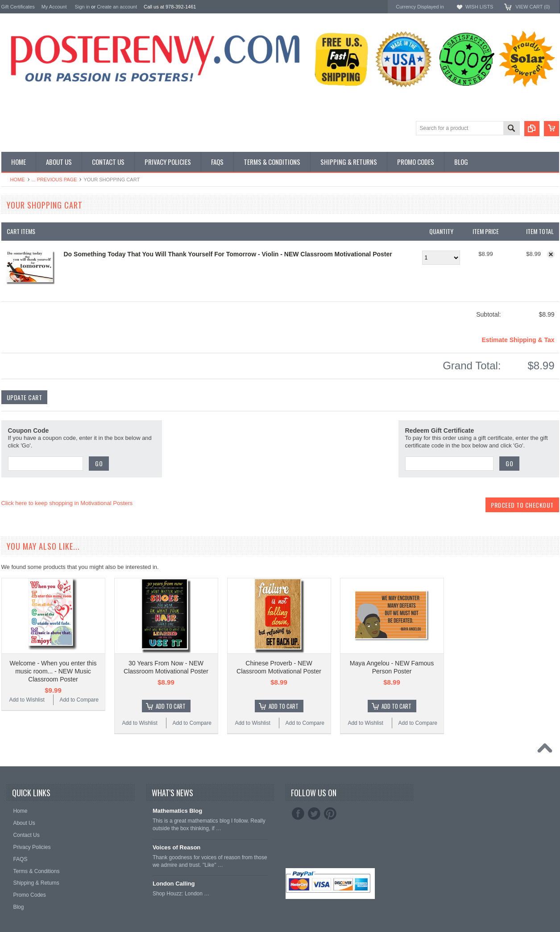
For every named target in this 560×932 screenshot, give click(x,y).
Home (18, 180)
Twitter (314, 814)
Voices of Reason (176, 847)
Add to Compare (79, 700)
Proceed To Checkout (522, 505)
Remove (551, 254)
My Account (54, 7)
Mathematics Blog (177, 811)
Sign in (83, 7)
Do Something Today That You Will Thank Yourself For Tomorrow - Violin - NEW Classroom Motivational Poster (228, 254)
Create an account (117, 7)
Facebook (298, 814)
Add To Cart (171, 706)
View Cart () (533, 7)
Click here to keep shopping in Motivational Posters (67, 503)
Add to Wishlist (27, 700)
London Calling (174, 884)
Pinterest (330, 814)
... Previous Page (54, 180)
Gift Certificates (18, 7)
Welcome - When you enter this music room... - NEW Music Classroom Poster (53, 671)
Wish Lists (479, 7)
